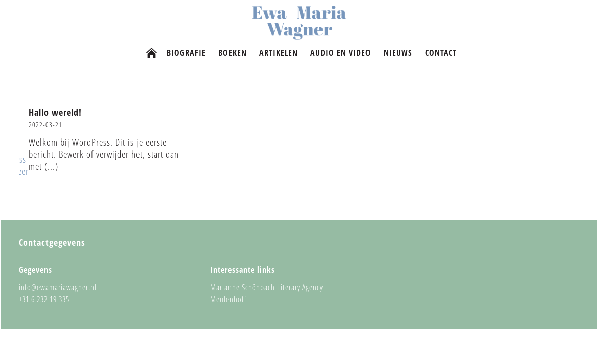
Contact (441, 53)
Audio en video (341, 53)
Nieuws (398, 53)
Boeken (233, 53)
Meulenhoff (228, 299)
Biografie (186, 53)
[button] (107, 144)
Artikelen (279, 53)
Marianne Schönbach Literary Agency (267, 287)
